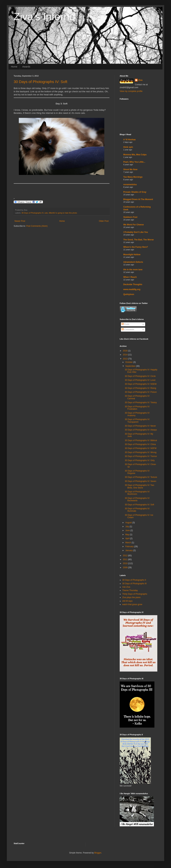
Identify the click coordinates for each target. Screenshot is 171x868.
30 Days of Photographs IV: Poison (141, 392)
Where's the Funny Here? (136, 247)
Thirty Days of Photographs (135, 594)
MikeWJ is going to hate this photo (63, 213)
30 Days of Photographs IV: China (140, 444)
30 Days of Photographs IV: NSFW (141, 448)
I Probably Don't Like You (136, 232)
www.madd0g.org (132, 289)
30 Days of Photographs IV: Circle (140, 376)
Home (14, 67)
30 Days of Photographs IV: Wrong (141, 452)
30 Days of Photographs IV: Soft (40, 82)
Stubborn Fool (130, 217)
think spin (128, 147)
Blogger (98, 853)
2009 (126, 568)
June (128, 530)
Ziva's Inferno (44, 16)
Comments (128, 330)
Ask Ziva (126, 587)
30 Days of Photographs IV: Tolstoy (141, 402)
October (129, 362)
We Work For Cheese (134, 225)
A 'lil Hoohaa (129, 140)
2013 (126, 359)
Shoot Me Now (130, 169)
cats (46, 213)
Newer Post (20, 221)
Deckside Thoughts (133, 284)
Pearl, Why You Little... (134, 162)
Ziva (140, 80)
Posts (125, 324)
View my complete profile (131, 91)
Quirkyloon (129, 294)
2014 (126, 355)
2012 (126, 556)
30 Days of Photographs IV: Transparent (137, 421)
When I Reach (130, 277)
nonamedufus (130, 184)
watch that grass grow (132, 604)
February (130, 546)
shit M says (127, 601)
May (128, 535)
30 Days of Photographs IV (32, 213)
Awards (26, 67)
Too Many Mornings (133, 177)
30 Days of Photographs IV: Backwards (137, 499)
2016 (126, 351)
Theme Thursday (130, 590)
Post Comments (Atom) (37, 226)
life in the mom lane (133, 270)
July (127, 527)
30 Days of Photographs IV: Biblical (141, 440)
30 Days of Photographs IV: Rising (140, 388)
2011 (126, 559)
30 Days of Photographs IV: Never (140, 426)
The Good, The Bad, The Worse (139, 240)
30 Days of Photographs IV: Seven (141, 481)
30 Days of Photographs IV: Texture (141, 477)
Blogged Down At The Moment (138, 199)
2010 (126, 563)
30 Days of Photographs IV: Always (141, 430)
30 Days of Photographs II (134, 580)
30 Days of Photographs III (134, 584)
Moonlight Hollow (132, 255)
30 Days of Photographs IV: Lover (140, 380)
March (129, 543)
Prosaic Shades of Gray (135, 192)
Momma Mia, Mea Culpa (135, 155)
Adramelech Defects (133, 262)
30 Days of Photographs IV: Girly (140, 460)
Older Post (104, 221)
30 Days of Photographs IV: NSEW (141, 384)
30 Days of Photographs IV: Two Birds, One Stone (139, 486)
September (131, 366)
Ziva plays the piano (131, 597)
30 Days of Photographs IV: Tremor (141, 456)
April (128, 538)
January (129, 550)
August (129, 523)
